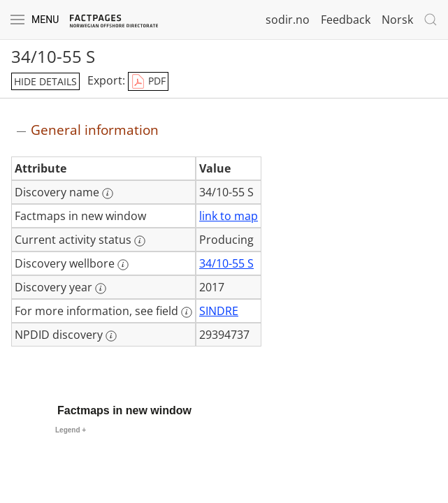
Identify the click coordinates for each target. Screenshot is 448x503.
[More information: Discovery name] (108, 194)
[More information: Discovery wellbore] (123, 265)
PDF (148, 82)
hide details (45, 81)
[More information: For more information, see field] (187, 312)
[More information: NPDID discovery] (111, 336)
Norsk (397, 20)
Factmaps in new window (124, 410)
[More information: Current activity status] (140, 241)
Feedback (346, 20)
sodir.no (288, 20)
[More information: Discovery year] (101, 289)
